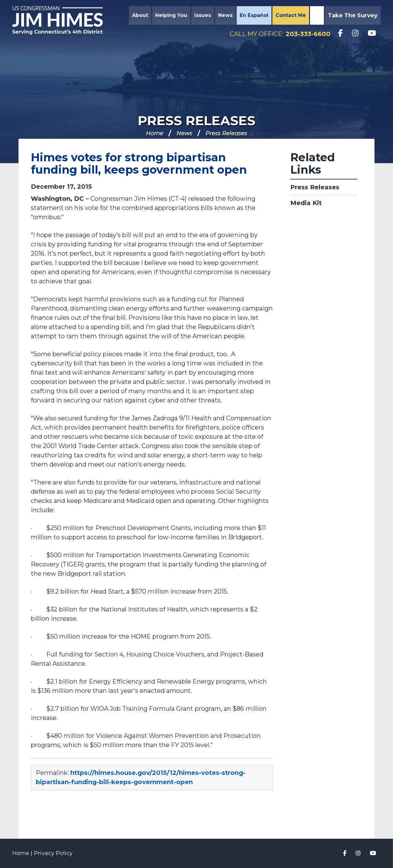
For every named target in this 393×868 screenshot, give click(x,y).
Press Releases (197, 121)
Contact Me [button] (291, 15)
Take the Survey (353, 15)
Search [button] (316, 15)
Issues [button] (203, 15)
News (184, 134)
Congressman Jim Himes (63, 20)
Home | (23, 853)
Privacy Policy (53, 853)
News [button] (225, 15)
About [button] (140, 15)
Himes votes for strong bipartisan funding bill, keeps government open (139, 163)
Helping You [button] (171, 15)
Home (155, 134)
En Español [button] (254, 15)
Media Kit (306, 203)
